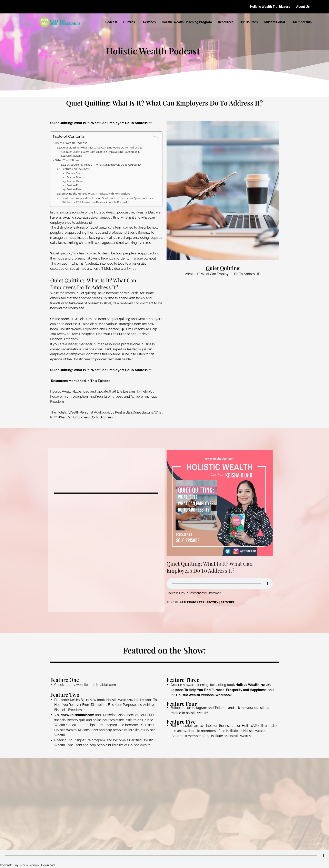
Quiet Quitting (74, 156)
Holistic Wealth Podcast (71, 143)
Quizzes (129, 22)
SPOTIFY (214, 602)
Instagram (200, 708)
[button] (304, 7)
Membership (302, 22)
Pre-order (62, 700)
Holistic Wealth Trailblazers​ (270, 7)
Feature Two (74, 177)
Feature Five (74, 189)
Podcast (111, 22)
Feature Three (74, 182)
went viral (128, 269)
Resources (226, 22)
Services (149, 22)
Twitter (220, 708)
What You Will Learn (69, 160)
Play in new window (193, 593)
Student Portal (274, 22)
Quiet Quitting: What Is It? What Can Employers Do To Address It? (102, 148)
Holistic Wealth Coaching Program (187, 22)
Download (217, 593)
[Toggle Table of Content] (154, 137)
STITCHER (230, 602)
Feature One (73, 173)
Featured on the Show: (76, 169)
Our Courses (249, 22)
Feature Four (74, 185)
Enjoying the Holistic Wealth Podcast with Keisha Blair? (96, 194)
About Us (303, 7)
